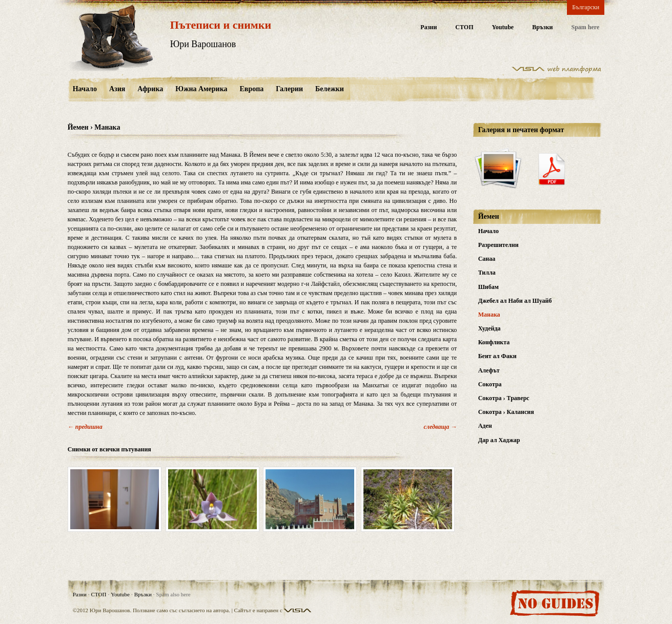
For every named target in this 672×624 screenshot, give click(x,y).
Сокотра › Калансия (506, 412)
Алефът (489, 370)
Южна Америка (201, 89)
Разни (429, 27)
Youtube (503, 27)
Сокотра (490, 384)
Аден (485, 426)
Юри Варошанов (203, 44)
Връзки (542, 27)
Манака (489, 315)
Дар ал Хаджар (499, 440)
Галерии (289, 89)
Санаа (487, 259)
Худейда (490, 328)
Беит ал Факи (497, 356)
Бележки (330, 89)
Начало (85, 89)
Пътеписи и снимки (221, 25)
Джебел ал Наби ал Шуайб (515, 301)
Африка (150, 89)
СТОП (464, 27)
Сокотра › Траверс (504, 398)
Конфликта (494, 342)
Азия (117, 89)
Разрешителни (498, 245)
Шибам (488, 287)
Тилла (487, 273)
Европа (252, 89)
